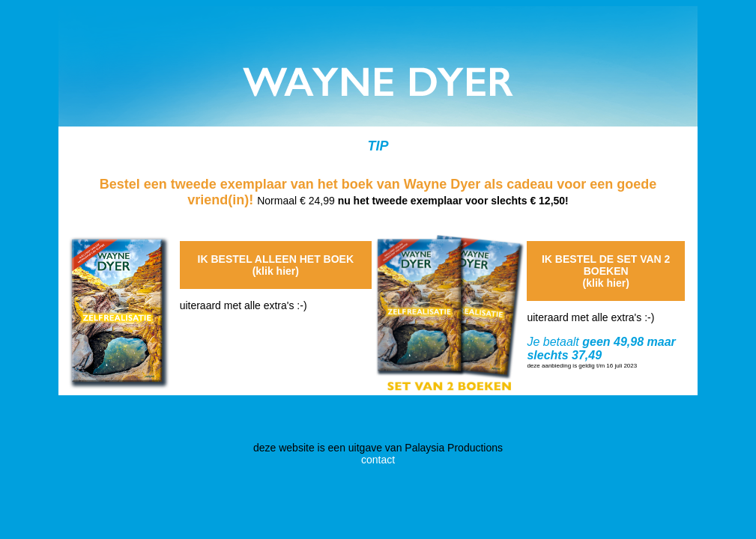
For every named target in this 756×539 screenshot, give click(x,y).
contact (378, 460)
